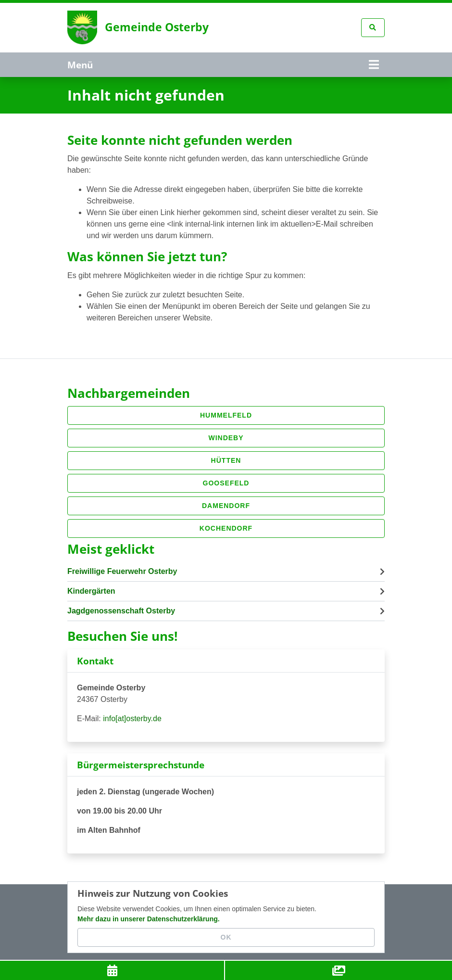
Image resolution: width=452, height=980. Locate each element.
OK (226, 937)
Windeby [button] (226, 437)
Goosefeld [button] (226, 483)
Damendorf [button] (226, 505)
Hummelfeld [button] (226, 415)
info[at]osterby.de (132, 718)
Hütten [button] (226, 460)
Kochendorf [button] (226, 528)
